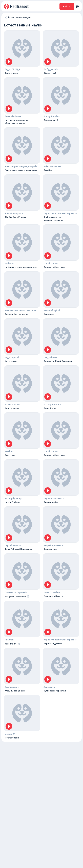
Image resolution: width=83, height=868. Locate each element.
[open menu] (77, 6)
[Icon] (9, 62)
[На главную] (17, 6)
